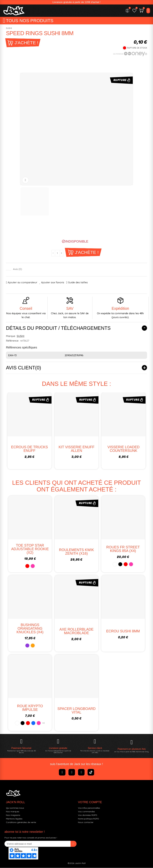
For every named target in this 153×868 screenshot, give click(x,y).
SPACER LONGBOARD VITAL (77, 711)
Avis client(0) (24, 368)
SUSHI (9, 28)
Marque (11, 336)
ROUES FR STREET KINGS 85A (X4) (123, 549)
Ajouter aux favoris (53, 282)
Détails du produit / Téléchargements (59, 328)
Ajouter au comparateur (22, 282)
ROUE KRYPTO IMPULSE (30, 708)
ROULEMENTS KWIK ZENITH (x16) (77, 552)
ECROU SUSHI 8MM (123, 631)
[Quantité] (57, 253)
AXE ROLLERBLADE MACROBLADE (76, 631)
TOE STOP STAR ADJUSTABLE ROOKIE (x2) (30, 549)
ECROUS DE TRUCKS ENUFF (30, 449)
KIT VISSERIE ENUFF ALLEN (77, 449)
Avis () (17, 269)
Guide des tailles (78, 282)
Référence (12, 341)
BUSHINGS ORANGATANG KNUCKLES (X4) (30, 629)
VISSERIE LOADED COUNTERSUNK (124, 449)
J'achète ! (26, 43)
